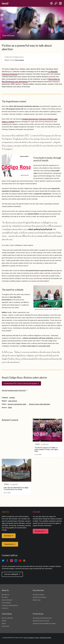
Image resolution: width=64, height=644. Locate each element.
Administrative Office (46, 638)
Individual (8, 536)
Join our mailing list (11, 574)
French (17, 60)
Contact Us (5, 608)
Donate (4, 621)
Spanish (22, 60)
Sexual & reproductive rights (17, 404)
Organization (9, 544)
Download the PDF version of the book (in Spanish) (20, 383)
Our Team (5, 597)
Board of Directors (7, 600)
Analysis (12, 398)
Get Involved (5, 626)
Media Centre (37, 600)
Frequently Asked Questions (10, 605)
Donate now (39, 531)
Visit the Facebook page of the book (14, 390)
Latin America (12, 401)
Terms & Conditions (29, 638)
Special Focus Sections (39, 597)
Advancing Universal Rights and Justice (44, 623)
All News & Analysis (38, 595)
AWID (10, 408)
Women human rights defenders (40, 404)
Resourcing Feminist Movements (42, 618)
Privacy (37, 638)
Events (4, 623)
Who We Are (5, 595)
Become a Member (7, 618)
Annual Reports (6, 603)
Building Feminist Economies (41, 621)
